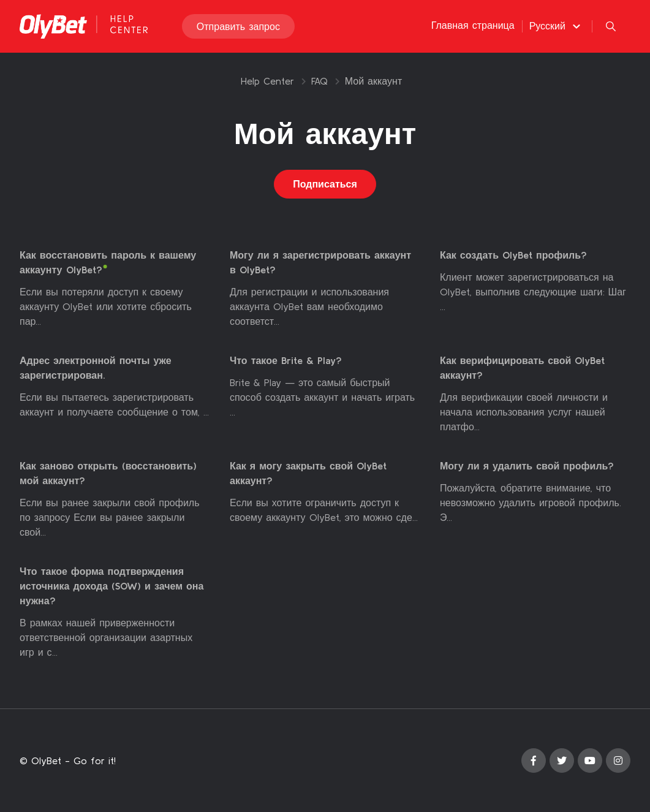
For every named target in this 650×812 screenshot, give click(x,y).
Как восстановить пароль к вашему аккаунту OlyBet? (108, 263)
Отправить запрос (238, 27)
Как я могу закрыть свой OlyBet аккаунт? (308, 474)
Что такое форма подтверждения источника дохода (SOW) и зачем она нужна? (111, 586)
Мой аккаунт (373, 81)
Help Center (267, 81)
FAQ (319, 81)
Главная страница (473, 26)
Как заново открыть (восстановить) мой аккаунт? (108, 474)
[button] (557, 26)
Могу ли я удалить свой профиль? (527, 466)
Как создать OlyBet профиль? (513, 256)
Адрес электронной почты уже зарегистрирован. (96, 368)
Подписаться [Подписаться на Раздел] (325, 184)
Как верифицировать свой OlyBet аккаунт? (522, 368)
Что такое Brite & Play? (286, 361)
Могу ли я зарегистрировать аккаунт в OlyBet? (320, 263)
